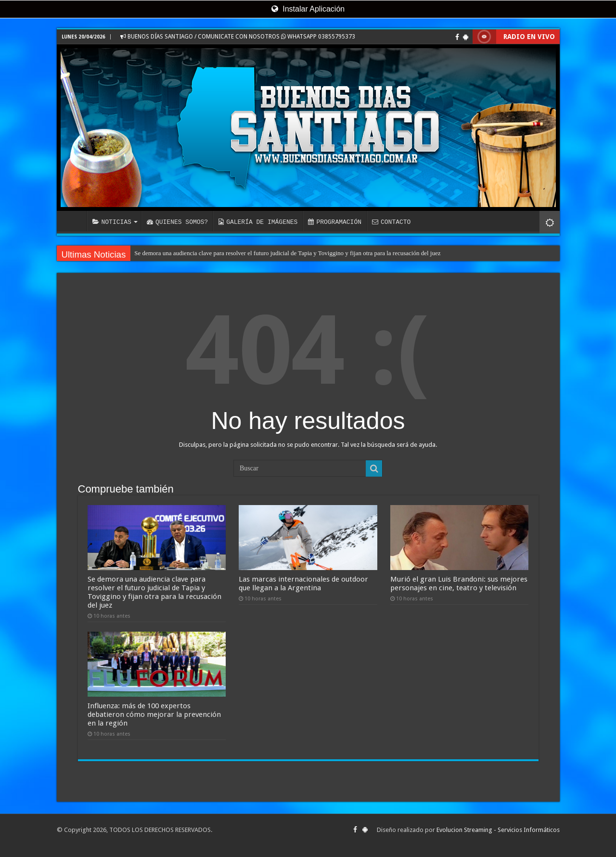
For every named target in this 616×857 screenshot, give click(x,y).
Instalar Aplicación (308, 9)
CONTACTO (391, 222)
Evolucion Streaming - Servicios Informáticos (498, 830)
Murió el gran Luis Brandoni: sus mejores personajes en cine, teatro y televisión (459, 584)
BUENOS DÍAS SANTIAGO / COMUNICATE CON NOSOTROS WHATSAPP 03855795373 (238, 37)
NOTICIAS (112, 222)
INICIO (74, 221)
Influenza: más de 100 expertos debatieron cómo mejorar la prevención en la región (154, 714)
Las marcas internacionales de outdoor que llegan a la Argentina (303, 584)
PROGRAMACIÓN (335, 222)
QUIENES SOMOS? (177, 222)
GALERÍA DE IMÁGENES (258, 222)
